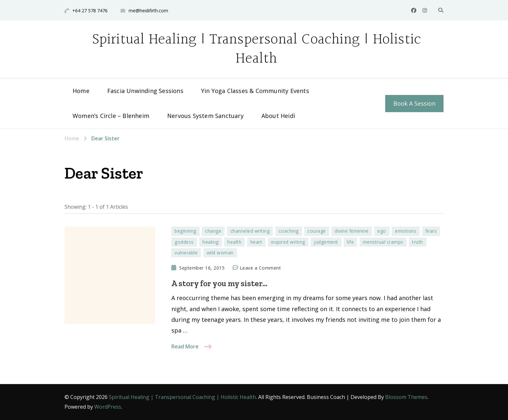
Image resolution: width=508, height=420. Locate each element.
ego (382, 231)
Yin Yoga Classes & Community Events (255, 91)
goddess (184, 242)
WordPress (108, 407)
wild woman (220, 253)
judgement (326, 242)
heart (256, 242)
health (234, 242)
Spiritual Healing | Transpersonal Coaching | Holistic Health (257, 49)
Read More (185, 346)
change (213, 231)
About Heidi (278, 116)
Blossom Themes (406, 397)
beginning (185, 231)
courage (317, 231)
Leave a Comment (260, 268)
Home (81, 91)
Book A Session (414, 103)
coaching (289, 231)
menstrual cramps (383, 242)
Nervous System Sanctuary (205, 116)
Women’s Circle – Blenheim (111, 116)
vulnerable (186, 253)
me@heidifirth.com (148, 11)
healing (211, 242)
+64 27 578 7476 (90, 11)
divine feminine (352, 231)
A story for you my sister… (219, 283)
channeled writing (250, 231)
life (350, 242)
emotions (406, 231)
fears (431, 231)
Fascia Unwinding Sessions (145, 91)
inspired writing (288, 242)
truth (418, 242)
